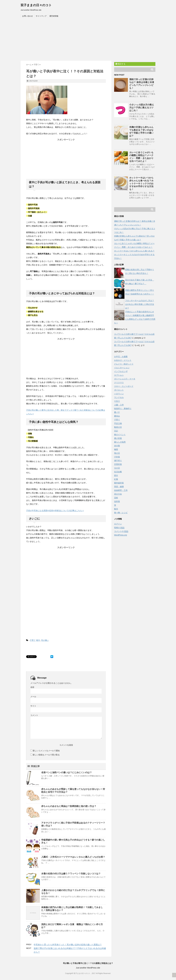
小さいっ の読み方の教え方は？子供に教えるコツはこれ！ (142, 108)
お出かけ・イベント (123, 360)
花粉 (116, 498)
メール (33, 697)
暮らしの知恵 (120, 442)
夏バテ (117, 412)
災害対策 (118, 464)
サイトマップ (41, 16)
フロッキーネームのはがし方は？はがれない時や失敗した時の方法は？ (140, 304)
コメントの (121, 531)
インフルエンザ (121, 371)
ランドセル (119, 397)
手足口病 (118, 423)
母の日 (117, 453)
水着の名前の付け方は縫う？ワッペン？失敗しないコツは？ (71, 874)
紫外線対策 (119, 483)
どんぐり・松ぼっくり (124, 364)
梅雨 (116, 449)
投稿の (119, 528)
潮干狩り (118, 461)
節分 (116, 475)
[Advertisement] (88, 40)
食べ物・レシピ (121, 513)
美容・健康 (119, 487)
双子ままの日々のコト (36, 5)
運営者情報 (54, 16)
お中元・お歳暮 (121, 357)
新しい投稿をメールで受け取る (46, 755)
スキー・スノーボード (124, 386)
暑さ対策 (118, 438)
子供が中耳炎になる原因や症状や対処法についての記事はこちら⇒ (55, 511)
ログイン (118, 524)
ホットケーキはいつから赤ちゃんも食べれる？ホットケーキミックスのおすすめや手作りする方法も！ (141, 183)
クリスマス (119, 383)
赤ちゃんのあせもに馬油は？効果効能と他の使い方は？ (69, 806)
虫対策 (117, 501)
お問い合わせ (28, 16)
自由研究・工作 (121, 490)
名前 (32, 687)
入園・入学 (119, 405)
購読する (120, 64)
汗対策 (117, 457)
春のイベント (120, 435)
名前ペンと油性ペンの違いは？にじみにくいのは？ (67, 772)
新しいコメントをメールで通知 (46, 751)
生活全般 (118, 472)
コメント (34, 715)
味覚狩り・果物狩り (123, 409)
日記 (116, 431)
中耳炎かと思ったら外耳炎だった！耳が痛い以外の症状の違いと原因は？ (68, 945)
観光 (116, 509)
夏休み (117, 416)
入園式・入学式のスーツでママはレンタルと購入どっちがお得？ (73, 857)
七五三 (117, 401)
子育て (33, 640)
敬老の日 (118, 427)
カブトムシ (119, 375)
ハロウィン (119, 394)
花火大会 (118, 494)
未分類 (117, 446)
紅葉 (116, 479)
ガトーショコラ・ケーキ (125, 379)
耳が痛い (45, 640)
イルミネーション (122, 368)
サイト (33, 706)
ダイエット (119, 390)
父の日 (117, 468)
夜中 (38, 640)
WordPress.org (121, 535)
